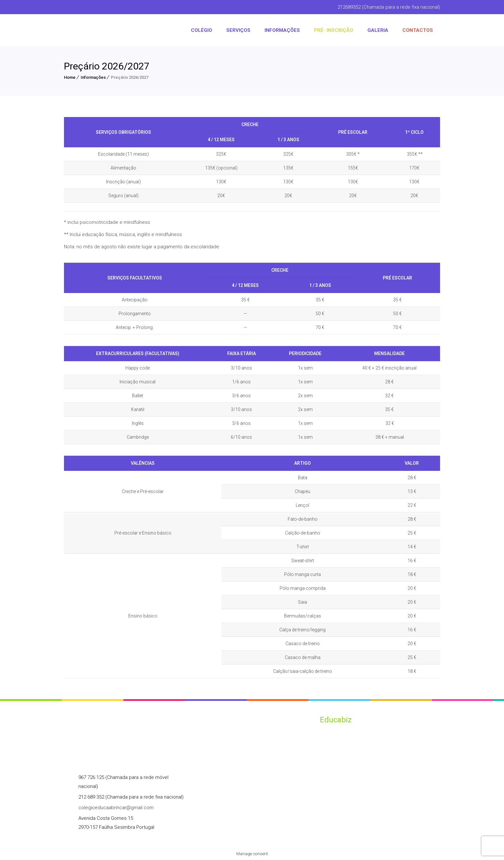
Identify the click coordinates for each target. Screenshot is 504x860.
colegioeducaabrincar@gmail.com (116, 808)
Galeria (378, 30)
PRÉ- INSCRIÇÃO (334, 30)
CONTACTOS (418, 30)
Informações (93, 77)
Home (70, 77)
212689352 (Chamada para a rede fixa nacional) (389, 7)
